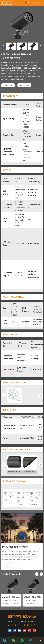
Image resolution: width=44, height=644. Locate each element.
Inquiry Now (8, 85)
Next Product (24, 85)
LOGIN (36, 3)
